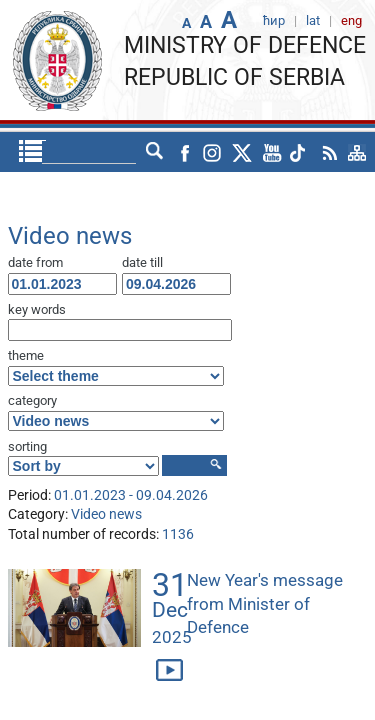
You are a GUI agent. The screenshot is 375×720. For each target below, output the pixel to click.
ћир (117, 152)
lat (155, 152)
